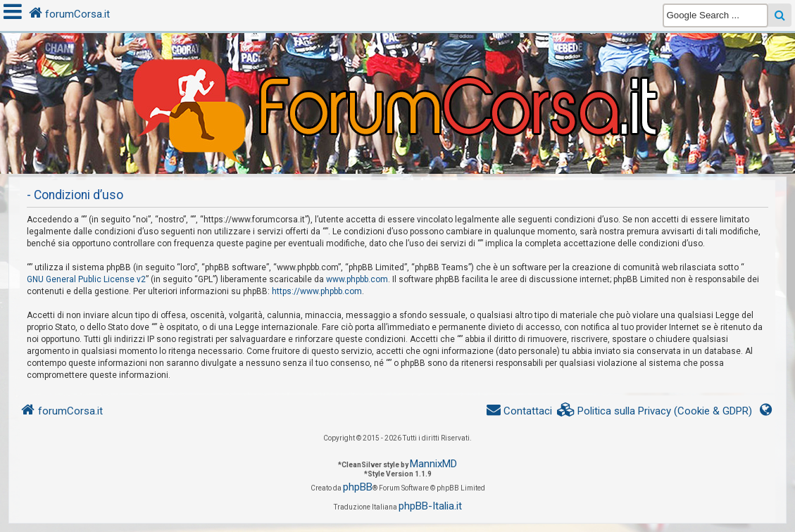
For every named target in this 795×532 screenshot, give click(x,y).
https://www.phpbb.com (317, 291)
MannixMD (433, 464)
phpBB (358, 487)
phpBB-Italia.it (430, 506)
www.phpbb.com (357, 279)
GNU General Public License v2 (86, 279)
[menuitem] (655, 411)
